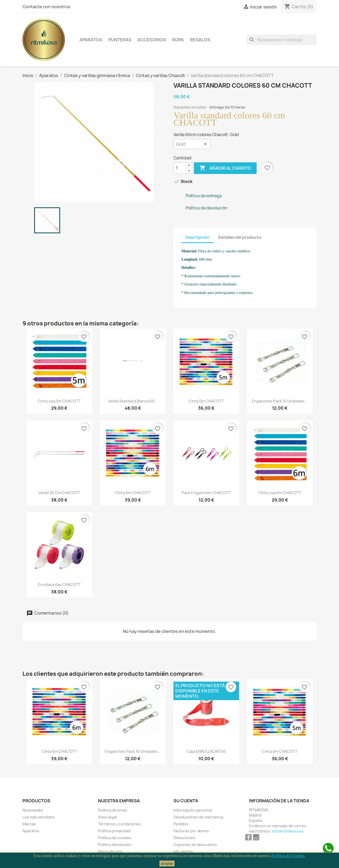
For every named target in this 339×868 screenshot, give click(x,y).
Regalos (200, 40)
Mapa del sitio (110, 851)
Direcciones (184, 838)
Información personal (193, 810)
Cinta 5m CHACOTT (206, 401)
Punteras (120, 40)
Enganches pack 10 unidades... (280, 401)
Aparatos (91, 40)
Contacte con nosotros (46, 7)
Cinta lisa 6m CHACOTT (280, 493)
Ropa (178, 40)
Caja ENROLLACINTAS (206, 751)
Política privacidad (114, 831)
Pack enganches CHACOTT (206, 493)
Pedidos (181, 824)
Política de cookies (115, 838)
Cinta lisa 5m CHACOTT (59, 401)
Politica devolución (115, 845)
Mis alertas (183, 851)
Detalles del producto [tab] (240, 237)
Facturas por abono (191, 831)
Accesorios (152, 40)
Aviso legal (107, 817)
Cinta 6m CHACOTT (133, 493)
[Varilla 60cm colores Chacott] (192, 144)
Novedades (33, 810)
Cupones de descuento (195, 845)
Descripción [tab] (197, 237)
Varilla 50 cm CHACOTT (59, 493)
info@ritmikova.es (288, 831)
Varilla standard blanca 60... (133, 401)
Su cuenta (186, 801)
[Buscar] (282, 40)
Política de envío (113, 810)
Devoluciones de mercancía (198, 817)
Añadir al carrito (225, 168)
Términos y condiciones (119, 824)
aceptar (167, 863)
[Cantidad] (180, 168)
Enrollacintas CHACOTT (59, 585)
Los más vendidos (39, 817)
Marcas (29, 824)
